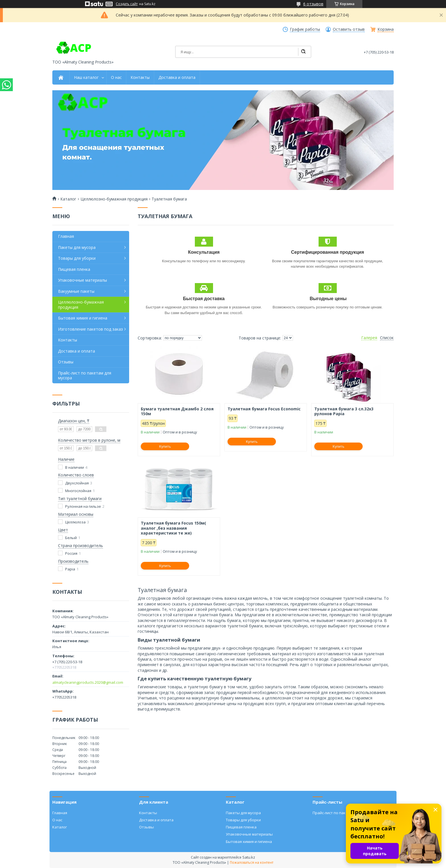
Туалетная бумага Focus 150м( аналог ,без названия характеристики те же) (174, 528)
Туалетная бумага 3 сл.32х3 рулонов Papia (344, 411)
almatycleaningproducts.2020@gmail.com (88, 682)
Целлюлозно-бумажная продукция (114, 199)
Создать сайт (127, 4)
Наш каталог (86, 77)
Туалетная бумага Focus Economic (264, 409)
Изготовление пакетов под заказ (90, 329)
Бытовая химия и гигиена (83, 318)
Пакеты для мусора (77, 247)
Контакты (140, 77)
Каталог (68, 199)
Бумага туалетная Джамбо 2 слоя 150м (177, 411)
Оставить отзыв (349, 29)
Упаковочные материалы (82, 280)
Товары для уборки (77, 258)
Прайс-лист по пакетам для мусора (85, 375)
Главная (66, 236)
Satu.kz (249, 857)
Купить (165, 446)
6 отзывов (313, 4)
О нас (116, 77)
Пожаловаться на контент (252, 862)
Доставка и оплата (177, 77)
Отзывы (66, 362)
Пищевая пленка (74, 269)
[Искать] (303, 52)
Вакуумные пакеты (76, 291)
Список (387, 338)
